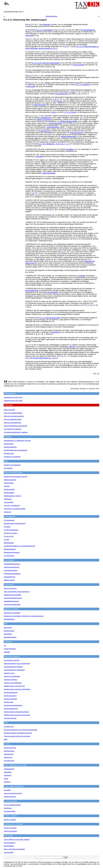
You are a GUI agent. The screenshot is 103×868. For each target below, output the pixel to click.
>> (99, 16)
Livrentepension (9, 761)
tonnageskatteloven (88, 30)
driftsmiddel (31, 87)
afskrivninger (56, 332)
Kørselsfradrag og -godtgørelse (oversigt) (17, 441)
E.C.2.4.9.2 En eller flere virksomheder (46, 63)
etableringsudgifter (49, 173)
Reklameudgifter (9, 489)
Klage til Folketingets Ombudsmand (16, 426)
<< (4, 16)
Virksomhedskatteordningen (13, 598)
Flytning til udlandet (10, 828)
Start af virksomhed (10, 588)
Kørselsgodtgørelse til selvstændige (16, 450)
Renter (6, 779)
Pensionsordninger (10, 748)
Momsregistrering (10, 843)
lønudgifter (70, 149)
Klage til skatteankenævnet (13, 419)
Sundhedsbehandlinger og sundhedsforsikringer (20, 546)
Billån (6, 739)
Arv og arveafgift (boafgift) (12, 805)
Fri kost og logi (9, 536)
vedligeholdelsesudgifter (69, 121)
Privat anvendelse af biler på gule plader (17, 736)
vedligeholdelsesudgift (69, 136)
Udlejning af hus (9, 673)
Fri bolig (7, 539)
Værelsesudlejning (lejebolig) (13, 667)
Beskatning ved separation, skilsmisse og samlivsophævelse (24, 616)
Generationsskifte (10, 811)
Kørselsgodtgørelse (10, 447)
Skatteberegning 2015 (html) (13, 397)
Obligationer (8, 772)
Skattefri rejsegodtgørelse (12, 465)
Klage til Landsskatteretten (13, 423)
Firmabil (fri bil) (9, 453)
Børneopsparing (9, 631)
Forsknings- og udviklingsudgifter (15, 509)
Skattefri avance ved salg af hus (14, 686)
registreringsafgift (39, 105)
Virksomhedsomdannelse (12, 604)
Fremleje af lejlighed (10, 680)
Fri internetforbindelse (11, 530)
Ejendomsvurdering (10, 696)
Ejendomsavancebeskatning (13, 705)
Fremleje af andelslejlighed (13, 683)
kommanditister (53, 292)
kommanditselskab (32, 290)
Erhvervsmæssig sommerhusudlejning (16, 712)
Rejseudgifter (8, 468)
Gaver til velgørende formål (13, 793)
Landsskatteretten (53, 127)
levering (59, 101)
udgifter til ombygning (44, 120)
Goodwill (7, 486)
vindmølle (82, 276)
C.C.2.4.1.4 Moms (70, 112)
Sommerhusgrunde (10, 718)
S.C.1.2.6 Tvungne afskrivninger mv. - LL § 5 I (42, 358)
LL (27, 345)
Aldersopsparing (9, 751)
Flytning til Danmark (10, 831)
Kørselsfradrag (9, 444)
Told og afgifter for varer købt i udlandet (17, 839)
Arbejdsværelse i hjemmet (12, 496)
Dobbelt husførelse (10, 480)
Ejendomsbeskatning (11, 692)
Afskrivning (8, 512)
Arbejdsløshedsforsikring (12, 564)
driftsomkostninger (77, 133)
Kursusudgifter (9, 502)
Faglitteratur (8, 499)
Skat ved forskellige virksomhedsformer (17, 592)
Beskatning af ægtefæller (12, 613)
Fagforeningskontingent (12, 567)
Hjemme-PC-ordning (11, 533)
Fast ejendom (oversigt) (12, 660)
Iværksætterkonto (10, 577)
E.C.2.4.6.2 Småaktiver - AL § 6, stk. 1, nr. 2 (54, 144)
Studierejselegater (10, 649)
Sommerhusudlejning (11, 709)
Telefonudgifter (9, 483)
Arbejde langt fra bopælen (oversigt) (16, 476)
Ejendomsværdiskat (10, 699)
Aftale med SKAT (10, 410)
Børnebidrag (8, 634)
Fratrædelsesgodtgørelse (12, 574)
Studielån (7, 652)
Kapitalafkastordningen (11, 601)
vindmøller (40, 157)
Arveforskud (8, 808)
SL (91, 305)
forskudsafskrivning (62, 94)
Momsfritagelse (9, 846)
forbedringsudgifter (55, 123)
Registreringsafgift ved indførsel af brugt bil (18, 733)
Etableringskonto (9, 580)
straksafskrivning (45, 131)
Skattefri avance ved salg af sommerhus (17, 715)
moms (54, 112)
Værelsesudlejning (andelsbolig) (14, 670)
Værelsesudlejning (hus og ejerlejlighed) (17, 663)
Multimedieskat (9, 543)
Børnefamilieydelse (10, 637)
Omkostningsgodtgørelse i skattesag (16, 432)
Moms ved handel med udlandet (14, 849)
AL (30, 25)
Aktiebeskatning (9, 769)
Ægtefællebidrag (9, 619)
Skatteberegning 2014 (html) (13, 401)
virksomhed (29, 36)
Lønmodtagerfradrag (11, 570)
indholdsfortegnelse (52, 16)
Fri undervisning (9, 556)
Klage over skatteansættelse (13, 413)
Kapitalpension (9, 754)
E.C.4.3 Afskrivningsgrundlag (50, 318)
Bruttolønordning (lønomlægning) (15, 523)
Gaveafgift (7, 790)
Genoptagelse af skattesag (13, 429)
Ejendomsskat (9, 702)
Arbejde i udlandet (10, 820)
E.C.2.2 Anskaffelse (83, 85)
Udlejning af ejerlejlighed (12, 676)
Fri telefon (7, 527)
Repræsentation (9, 493)
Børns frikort (8, 627)
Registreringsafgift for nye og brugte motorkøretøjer (21, 730)
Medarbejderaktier (10, 549)
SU (5, 645)
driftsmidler (47, 25)
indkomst (72, 347)
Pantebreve (8, 775)
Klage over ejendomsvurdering (14, 416)
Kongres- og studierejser (12, 505)
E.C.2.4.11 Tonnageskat (44, 30)
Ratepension (8, 757)
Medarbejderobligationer (12, 552)
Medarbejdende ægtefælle (12, 595)
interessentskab (79, 65)
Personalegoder (9, 520)
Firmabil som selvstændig (12, 457)
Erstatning (7, 782)
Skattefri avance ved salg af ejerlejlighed (17, 689)
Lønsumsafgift (9, 852)
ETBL (73, 92)
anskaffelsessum (46, 118)
